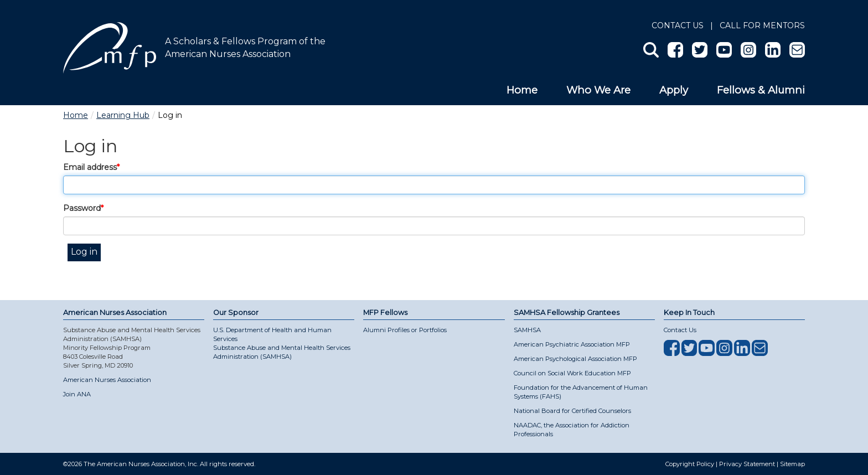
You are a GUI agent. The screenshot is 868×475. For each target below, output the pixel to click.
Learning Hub (123, 115)
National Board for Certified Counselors (572, 411)
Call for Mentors (762, 25)
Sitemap (792, 464)
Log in (84, 252)
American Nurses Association (107, 380)
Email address (90, 167)
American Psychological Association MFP (575, 359)
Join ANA (77, 394)
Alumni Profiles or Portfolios (405, 330)
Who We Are (598, 90)
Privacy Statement (747, 464)
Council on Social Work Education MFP (572, 373)
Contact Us (678, 25)
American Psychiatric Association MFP (572, 344)
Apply (674, 90)
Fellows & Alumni (761, 90)
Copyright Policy (690, 464)
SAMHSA (527, 330)
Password (82, 208)
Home (522, 90)
